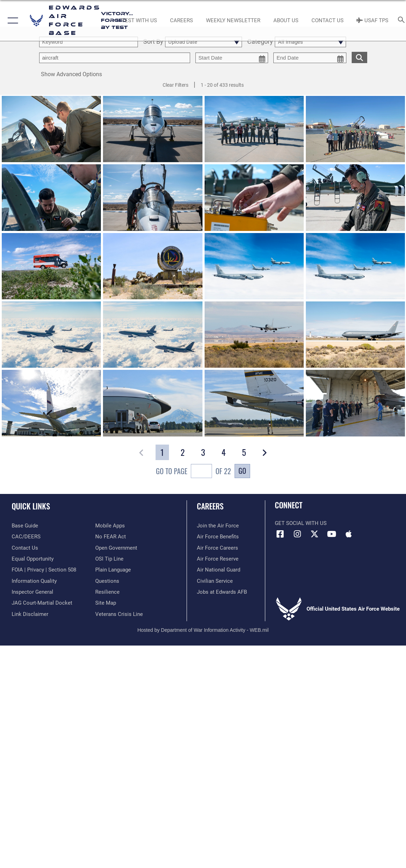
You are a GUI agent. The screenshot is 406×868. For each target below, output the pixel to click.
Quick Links (31, 506)
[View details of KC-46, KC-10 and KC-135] (254, 267)
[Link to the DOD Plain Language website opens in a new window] (113, 570)
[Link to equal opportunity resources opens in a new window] (33, 559)
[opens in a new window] (25, 526)
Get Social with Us (301, 523)
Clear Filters (175, 85)
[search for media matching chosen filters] (359, 57)
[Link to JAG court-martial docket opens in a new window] (42, 603)
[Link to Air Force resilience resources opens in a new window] (107, 592)
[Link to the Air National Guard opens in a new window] (219, 570)
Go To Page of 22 (193, 472)
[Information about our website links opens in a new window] (30, 614)
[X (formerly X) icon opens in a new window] (314, 534)
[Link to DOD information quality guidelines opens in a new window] (34, 581)
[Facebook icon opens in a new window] (280, 534)
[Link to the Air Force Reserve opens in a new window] (218, 559)
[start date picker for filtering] (232, 58)
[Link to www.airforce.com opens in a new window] (218, 526)
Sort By (153, 42)
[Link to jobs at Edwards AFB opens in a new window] (222, 592)
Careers (210, 506)
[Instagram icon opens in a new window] (297, 534)
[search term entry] (89, 42)
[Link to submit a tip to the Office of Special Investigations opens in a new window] (109, 559)
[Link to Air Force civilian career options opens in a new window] (215, 581)
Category (260, 42)
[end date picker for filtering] (310, 58)
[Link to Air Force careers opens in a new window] (217, 548)
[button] (11, 20)
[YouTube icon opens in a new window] (332, 534)
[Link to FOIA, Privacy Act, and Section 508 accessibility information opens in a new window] (44, 570)
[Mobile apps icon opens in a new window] (349, 534)
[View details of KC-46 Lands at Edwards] (254, 335)
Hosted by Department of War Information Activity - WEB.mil (203, 630)
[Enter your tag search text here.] (115, 58)
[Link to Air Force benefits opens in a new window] (218, 537)
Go (242, 471)
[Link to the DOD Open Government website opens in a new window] (116, 548)
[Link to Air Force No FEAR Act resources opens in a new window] (111, 537)
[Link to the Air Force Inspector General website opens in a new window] (32, 592)
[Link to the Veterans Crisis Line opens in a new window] (119, 614)
